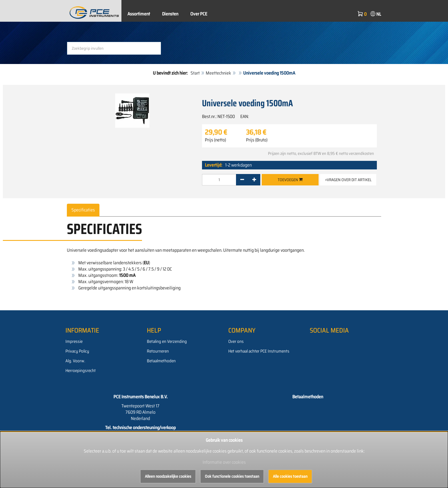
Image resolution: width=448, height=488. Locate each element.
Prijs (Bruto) (257, 140)
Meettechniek (218, 73)
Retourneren (158, 351)
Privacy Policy (77, 351)
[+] (254, 180)
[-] (242, 180)
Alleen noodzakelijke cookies (168, 476)
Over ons (236, 341)
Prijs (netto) (215, 140)
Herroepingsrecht (81, 371)
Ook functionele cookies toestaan (232, 476)
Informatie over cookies (224, 462)
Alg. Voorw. (75, 361)
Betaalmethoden (161, 361)
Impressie (74, 341)
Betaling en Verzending (167, 341)
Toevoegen (290, 180)
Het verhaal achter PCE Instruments (259, 351)
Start (195, 73)
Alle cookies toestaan (290, 476)
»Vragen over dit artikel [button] (348, 180)
